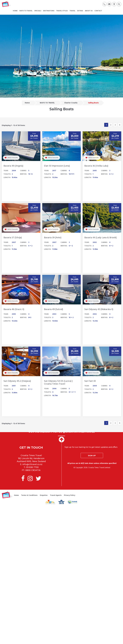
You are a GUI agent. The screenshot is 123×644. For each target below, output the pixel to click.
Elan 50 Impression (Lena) (57, 166)
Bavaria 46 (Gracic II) (14, 309)
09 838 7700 (32, 467)
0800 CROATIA (33, 470)
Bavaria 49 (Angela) (13, 166)
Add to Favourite (11, 158)
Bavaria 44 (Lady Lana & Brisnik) (101, 238)
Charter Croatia (71, 103)
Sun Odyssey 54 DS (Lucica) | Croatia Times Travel (58, 383)
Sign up (92, 456)
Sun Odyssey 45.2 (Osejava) (17, 381)
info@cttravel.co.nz (32, 464)
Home (27, 103)
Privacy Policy (70, 495)
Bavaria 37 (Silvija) (13, 238)
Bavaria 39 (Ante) (53, 238)
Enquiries (44, 495)
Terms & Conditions (29, 495)
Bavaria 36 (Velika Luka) (96, 166)
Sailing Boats (93, 103)
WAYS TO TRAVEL (47, 103)
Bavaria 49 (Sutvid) (54, 309)
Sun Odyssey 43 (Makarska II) (99, 309)
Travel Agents (56, 495)
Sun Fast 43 (90, 381)
